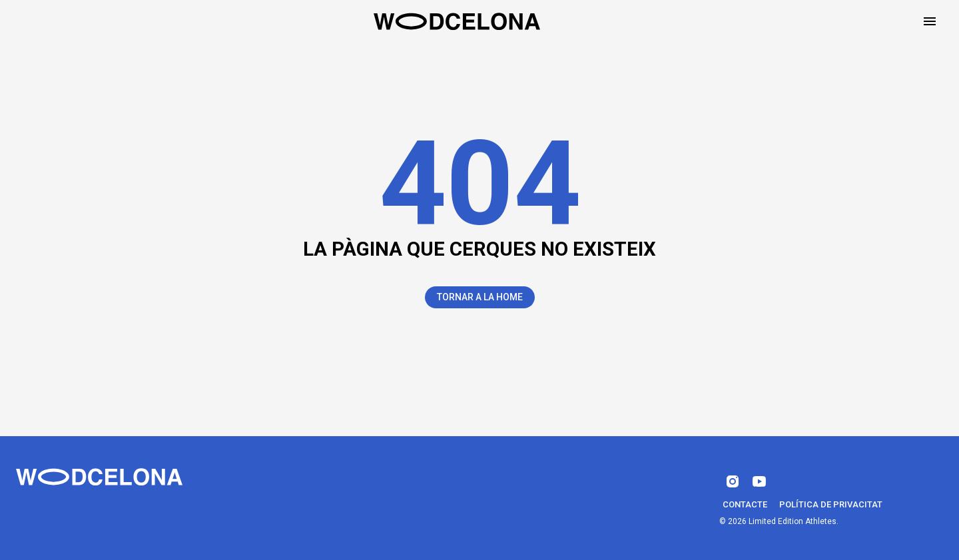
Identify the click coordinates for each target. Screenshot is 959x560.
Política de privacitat (831, 505)
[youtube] (759, 481)
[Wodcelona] (99, 477)
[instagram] (733, 481)
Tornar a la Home (480, 297)
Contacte (745, 505)
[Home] (457, 21)
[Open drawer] (930, 21)
